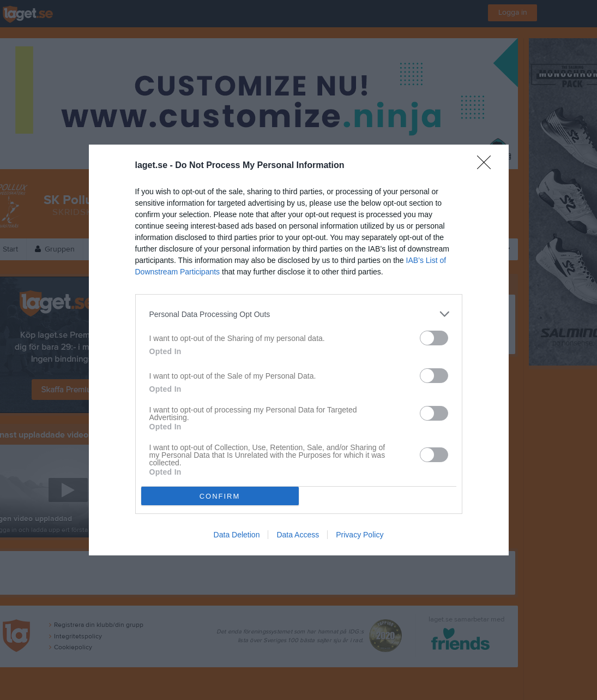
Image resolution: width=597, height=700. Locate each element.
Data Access (298, 535)
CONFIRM (220, 496)
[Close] (487, 166)
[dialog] (299, 350)
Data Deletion (237, 535)
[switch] (434, 338)
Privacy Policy (360, 535)
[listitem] (299, 314)
